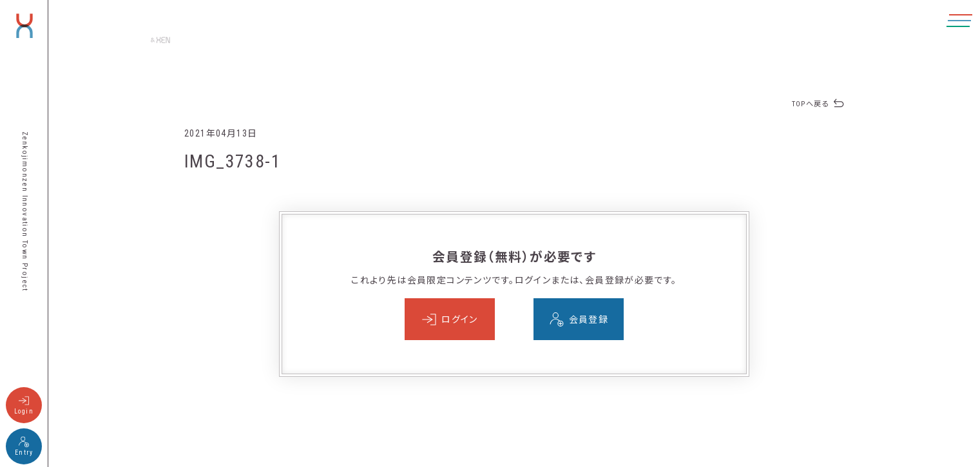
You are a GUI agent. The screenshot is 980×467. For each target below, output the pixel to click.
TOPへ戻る (811, 104)
